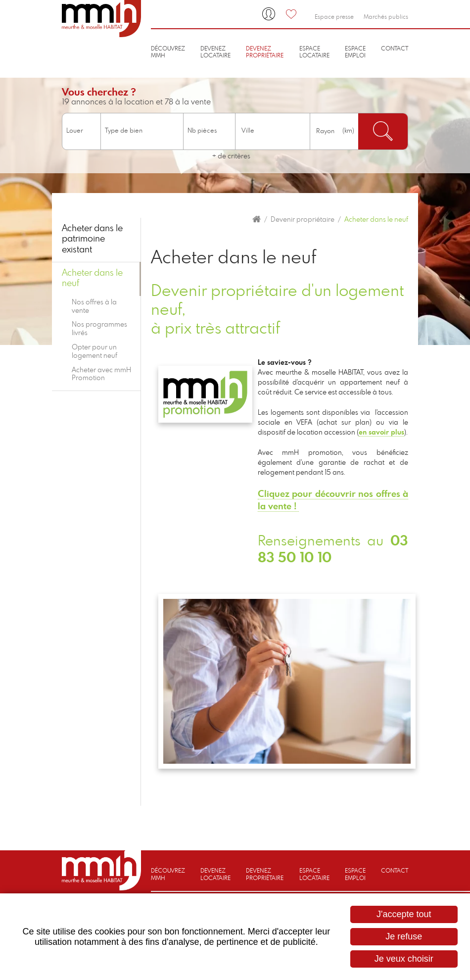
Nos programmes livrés (99, 329)
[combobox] (273, 131)
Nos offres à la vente (94, 307)
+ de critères (231, 156)
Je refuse (404, 936)
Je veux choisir (404, 959)
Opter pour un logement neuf (94, 352)
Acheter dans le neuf (376, 220)
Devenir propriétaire (303, 220)
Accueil (257, 219)
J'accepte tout (404, 914)
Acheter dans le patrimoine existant (92, 239)
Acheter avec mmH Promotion (101, 374)
